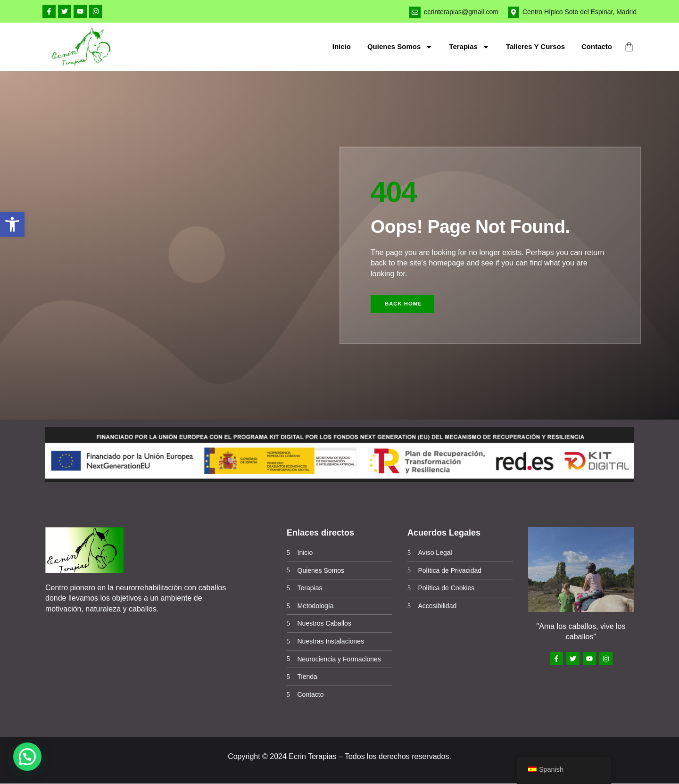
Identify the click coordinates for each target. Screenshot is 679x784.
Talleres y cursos (535, 46)
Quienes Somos (400, 47)
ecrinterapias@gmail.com (461, 12)
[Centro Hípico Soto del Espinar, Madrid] (513, 12)
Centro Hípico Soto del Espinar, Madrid (580, 12)
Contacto (597, 46)
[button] (12, 224)
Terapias (469, 47)
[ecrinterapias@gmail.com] (415, 12)
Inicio (342, 46)
